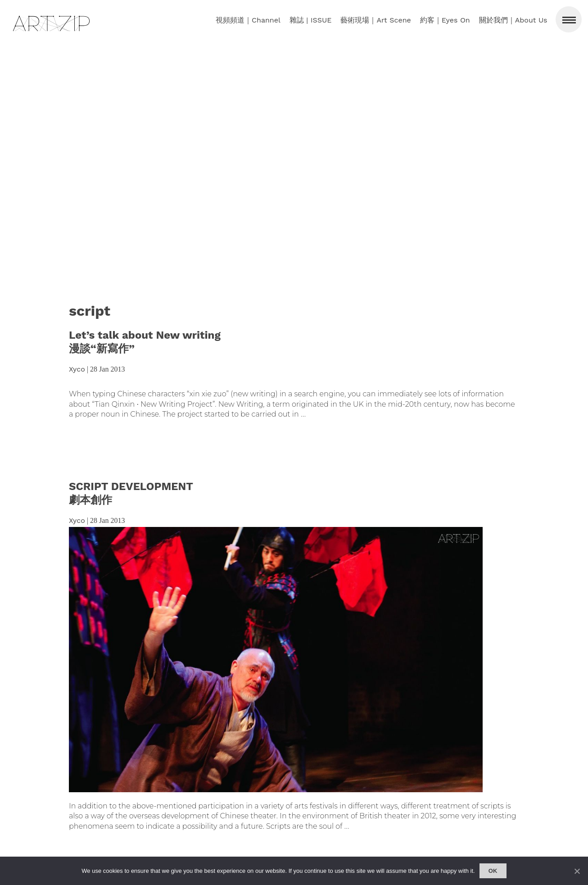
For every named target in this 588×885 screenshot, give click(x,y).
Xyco (77, 369)
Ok (493, 871)
